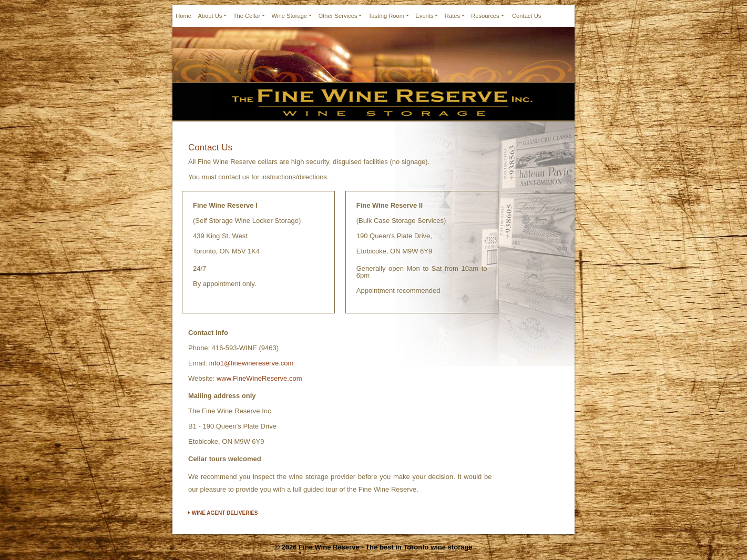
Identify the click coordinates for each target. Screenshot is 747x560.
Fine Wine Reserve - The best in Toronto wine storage (385, 547)
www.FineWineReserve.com (259, 378)
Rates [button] (452, 16)
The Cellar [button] (247, 16)
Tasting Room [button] (386, 16)
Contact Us (527, 16)
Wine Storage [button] (289, 16)
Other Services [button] (337, 16)
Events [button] (424, 16)
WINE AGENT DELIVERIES (223, 513)
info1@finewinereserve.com (252, 363)
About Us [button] (210, 16)
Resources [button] (485, 16)
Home (183, 16)
